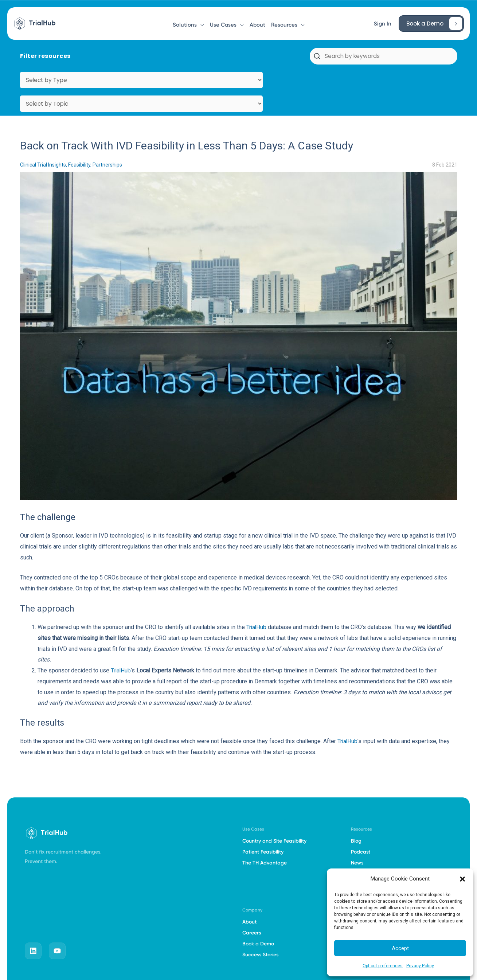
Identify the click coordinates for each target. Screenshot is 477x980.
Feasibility (79, 117)
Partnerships (107, 117)
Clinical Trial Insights (43, 117)
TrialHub (257, 580)
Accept (400, 948)
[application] (200, 22)
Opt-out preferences (383, 966)
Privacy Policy (420, 966)
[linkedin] (33, 903)
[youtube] (57, 903)
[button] (462, 879)
